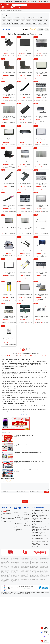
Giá (46, 30)
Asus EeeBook (16, 18)
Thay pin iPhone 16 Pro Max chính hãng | (5, 565)
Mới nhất (33, 30)
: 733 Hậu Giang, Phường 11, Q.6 (41, 518)
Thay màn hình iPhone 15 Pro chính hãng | (15, 564)
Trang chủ (3, 10)
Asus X (4, 21)
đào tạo (26, 507)
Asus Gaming (28, 23)
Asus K (4, 18)
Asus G (40, 23)
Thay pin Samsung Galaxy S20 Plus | (15, 570)
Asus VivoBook (40, 18)
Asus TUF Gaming (6, 23)
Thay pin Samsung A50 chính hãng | (35, 564)
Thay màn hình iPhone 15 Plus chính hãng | (15, 561)
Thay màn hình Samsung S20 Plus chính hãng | (35, 577)
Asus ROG (28, 18)
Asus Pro (28, 21)
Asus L (45, 23)
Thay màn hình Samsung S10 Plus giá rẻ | (35, 569)
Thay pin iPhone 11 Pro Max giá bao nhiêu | (5, 569)
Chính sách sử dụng (18, 524)
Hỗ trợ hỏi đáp (5, 30)
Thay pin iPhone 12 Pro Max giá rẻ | (5, 575)
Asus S (22, 23)
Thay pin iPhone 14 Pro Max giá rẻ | (5, 579)
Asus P (34, 18)
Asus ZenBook (16, 21)
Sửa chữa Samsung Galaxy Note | (44, 570)
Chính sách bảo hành (18, 518)
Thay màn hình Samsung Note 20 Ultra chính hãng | (35, 572)
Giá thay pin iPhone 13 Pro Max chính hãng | (15, 577)
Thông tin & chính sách (17, 508)
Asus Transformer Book (37, 21)
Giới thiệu (16, 513)
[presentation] (11, 496)
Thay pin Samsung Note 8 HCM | (25, 568)
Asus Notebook (15, 23)
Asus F (22, 18)
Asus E (23, 21)
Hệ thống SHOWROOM (38, 507)
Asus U (46, 21)
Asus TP (10, 21)
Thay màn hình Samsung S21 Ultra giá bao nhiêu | (34, 566)
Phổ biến (40, 30)
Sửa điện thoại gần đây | (44, 559)
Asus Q (35, 23)
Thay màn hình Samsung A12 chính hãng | (35, 574)
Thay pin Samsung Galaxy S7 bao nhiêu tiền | (35, 561)
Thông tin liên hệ (6, 507)
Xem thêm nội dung (25, 415)
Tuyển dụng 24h (17, 515)
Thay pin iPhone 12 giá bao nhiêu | (5, 572)
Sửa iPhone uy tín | (44, 560)
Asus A (9, 18)
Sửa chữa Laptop (10, 10)
